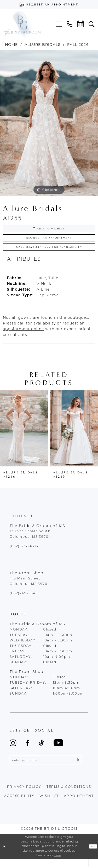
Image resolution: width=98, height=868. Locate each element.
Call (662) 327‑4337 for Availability (51, 253)
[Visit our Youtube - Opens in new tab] (58, 749)
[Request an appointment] (49, 5)
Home (11, 45)
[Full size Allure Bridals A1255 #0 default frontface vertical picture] (49, 123)
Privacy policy (24, 796)
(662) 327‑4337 (24, 553)
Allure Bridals (43, 45)
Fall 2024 (78, 45)
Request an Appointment (49, 241)
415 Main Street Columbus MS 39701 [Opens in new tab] (29, 588)
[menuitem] (59, 24)
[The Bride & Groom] (22, 24)
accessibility (19, 805)
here (58, 864)
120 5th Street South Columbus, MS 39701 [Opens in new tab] (30, 541)
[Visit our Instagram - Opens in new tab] (13, 749)
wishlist (49, 805)
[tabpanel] (49, 123)
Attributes (24, 266)
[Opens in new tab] (21, 330)
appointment (79, 805)
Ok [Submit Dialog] (92, 855)
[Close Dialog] (5, 855)
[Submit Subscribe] (77, 768)
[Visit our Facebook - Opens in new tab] (28, 749)
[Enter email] (46, 768)
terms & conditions (69, 796)
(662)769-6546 (24, 600)
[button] (59, 24)
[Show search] (92, 24)
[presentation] (24, 435)
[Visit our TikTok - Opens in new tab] (42, 749)
